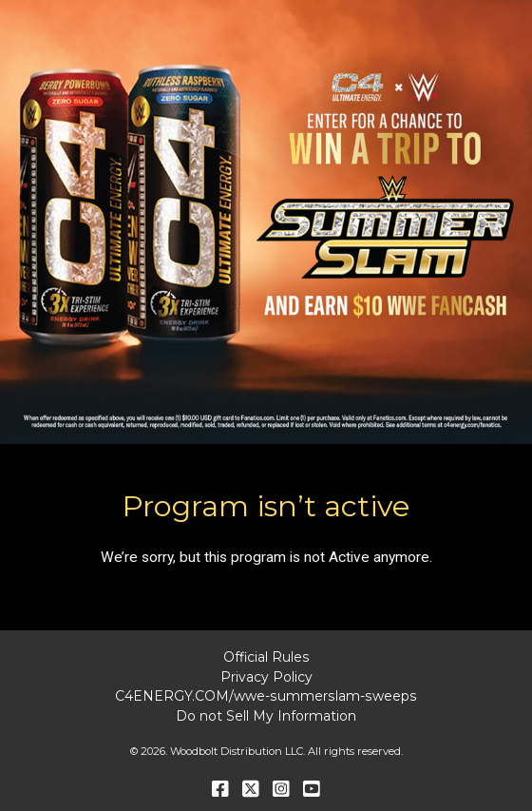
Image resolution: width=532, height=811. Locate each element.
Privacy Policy (266, 677)
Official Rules (266, 657)
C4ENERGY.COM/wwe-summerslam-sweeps (266, 696)
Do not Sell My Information (266, 716)
